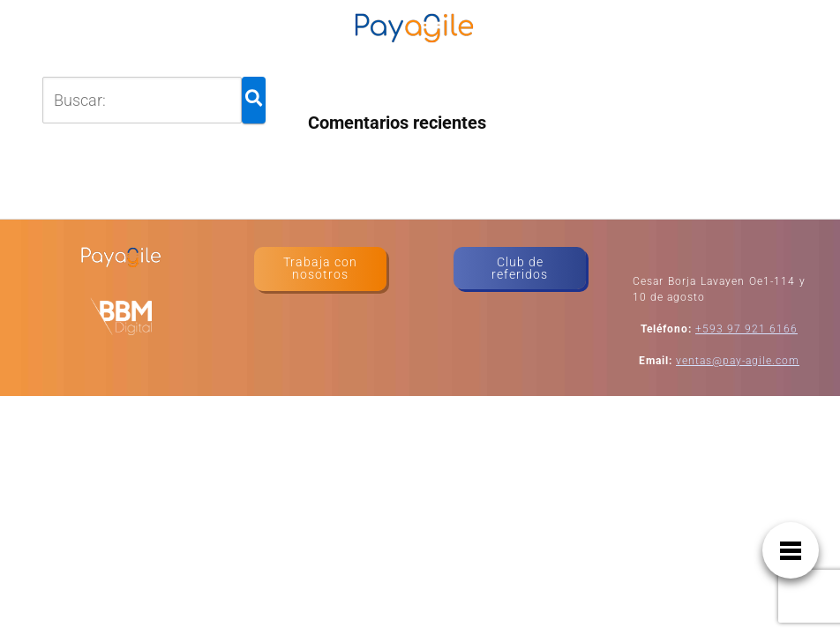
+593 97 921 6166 (746, 329)
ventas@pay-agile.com (738, 361)
